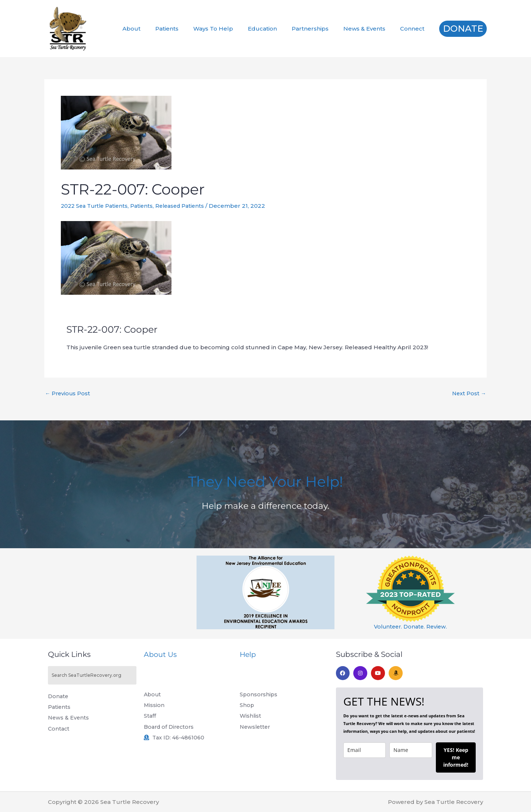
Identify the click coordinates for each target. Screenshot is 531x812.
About (155, 29)
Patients (187, 29)
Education (275, 29)
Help (248, 654)
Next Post (468, 393)
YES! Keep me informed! (456, 757)
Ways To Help (230, 29)
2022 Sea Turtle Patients (96, 206)
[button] (463, 29)
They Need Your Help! (266, 480)
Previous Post (68, 393)
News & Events (370, 29)
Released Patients (186, 206)
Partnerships (319, 29)
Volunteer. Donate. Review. (411, 626)
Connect (414, 29)
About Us (161, 654)
